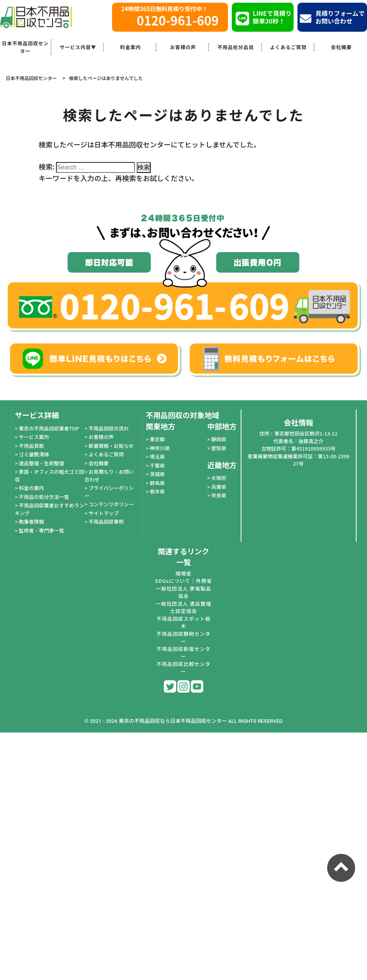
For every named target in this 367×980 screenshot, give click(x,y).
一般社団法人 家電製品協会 (183, 592)
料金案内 (131, 47)
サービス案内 (34, 437)
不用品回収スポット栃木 (183, 622)
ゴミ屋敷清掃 (34, 454)
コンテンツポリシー (111, 504)
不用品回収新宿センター (183, 653)
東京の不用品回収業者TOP (49, 428)
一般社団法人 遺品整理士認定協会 (183, 607)
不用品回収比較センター (183, 668)
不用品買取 (31, 446)
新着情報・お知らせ (111, 446)
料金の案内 (31, 488)
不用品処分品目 (236, 47)
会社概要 (341, 47)
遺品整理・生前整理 (42, 463)
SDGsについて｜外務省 (183, 581)
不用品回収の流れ (109, 428)
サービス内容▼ (78, 47)
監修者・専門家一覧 (42, 530)
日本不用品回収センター (25, 47)
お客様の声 (183, 47)
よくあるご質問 (288, 47)
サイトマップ (104, 513)
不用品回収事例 (106, 522)
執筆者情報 (31, 522)
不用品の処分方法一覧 (44, 497)
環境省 (183, 573)
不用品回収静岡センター (183, 638)
